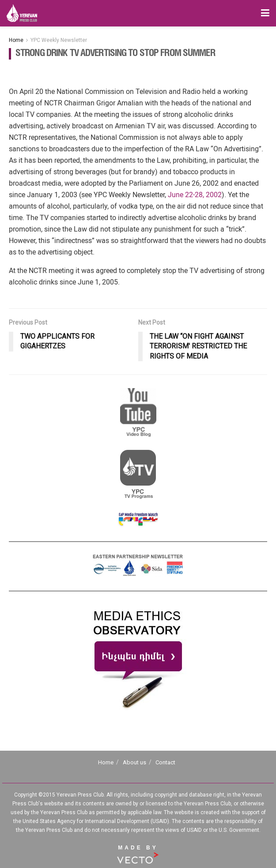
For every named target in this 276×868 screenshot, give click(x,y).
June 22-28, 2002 (195, 195)
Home (16, 40)
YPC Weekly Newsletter (59, 40)
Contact (165, 762)
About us (134, 762)
